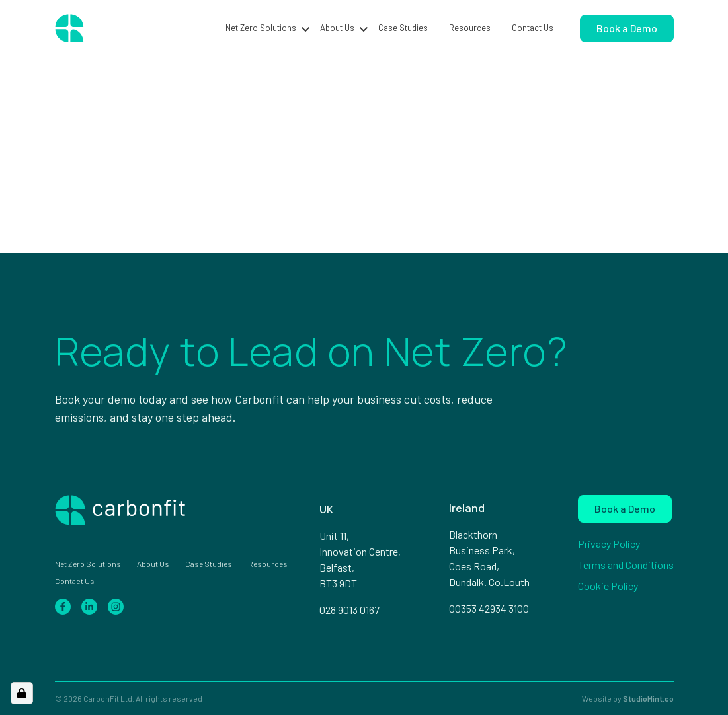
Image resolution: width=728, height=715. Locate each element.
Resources (470, 28)
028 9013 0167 (349, 610)
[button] (305, 28)
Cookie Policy (608, 586)
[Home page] (117, 28)
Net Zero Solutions (261, 28)
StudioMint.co (648, 698)
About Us (337, 28)
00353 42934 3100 (489, 608)
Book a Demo (627, 28)
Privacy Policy (609, 544)
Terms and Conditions (626, 565)
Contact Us (533, 28)
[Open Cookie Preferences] (22, 693)
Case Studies (403, 28)
